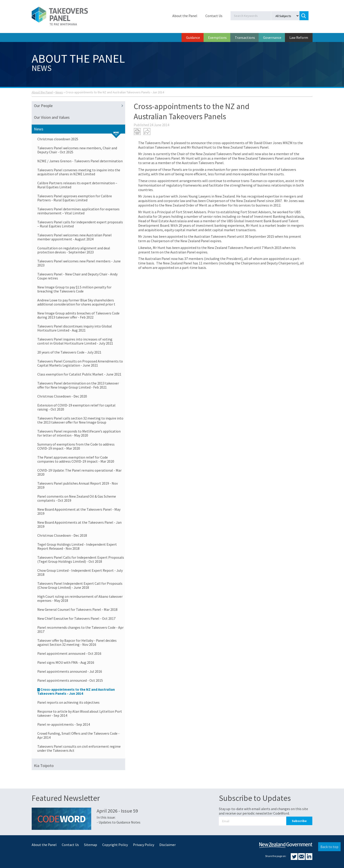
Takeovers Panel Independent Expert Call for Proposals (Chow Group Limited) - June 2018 (80, 585)
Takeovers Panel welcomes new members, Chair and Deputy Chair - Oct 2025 (77, 150)
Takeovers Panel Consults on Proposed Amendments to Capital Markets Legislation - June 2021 (80, 363)
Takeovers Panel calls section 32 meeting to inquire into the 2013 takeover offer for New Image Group (80, 420)
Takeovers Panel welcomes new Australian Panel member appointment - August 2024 (74, 237)
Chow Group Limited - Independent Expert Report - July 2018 (80, 572)
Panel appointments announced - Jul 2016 (70, 671)
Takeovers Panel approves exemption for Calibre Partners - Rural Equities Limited (75, 198)
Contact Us (214, 16)
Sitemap (91, 845)
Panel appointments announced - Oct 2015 (70, 680)
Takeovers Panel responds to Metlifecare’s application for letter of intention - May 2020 (79, 433)
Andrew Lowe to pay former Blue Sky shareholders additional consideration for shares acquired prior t (76, 302)
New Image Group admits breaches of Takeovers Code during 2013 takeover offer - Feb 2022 (78, 315)
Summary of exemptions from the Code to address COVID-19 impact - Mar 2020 (76, 446)
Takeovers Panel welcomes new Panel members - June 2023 (79, 263)
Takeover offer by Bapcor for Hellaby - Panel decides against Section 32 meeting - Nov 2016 (77, 642)
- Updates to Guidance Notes (119, 822)
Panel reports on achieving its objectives (68, 702)
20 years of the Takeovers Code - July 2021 (69, 352)
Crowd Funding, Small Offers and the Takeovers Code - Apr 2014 (78, 735)
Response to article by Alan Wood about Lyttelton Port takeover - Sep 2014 (80, 713)
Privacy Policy (144, 845)
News (59, 92)
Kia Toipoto (44, 766)
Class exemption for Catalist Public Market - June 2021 (79, 374)
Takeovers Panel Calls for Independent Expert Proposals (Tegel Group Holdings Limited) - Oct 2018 (81, 559)
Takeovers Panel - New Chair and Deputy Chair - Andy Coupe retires (77, 276)
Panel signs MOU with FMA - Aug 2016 (66, 662)
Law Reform (299, 37)
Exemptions (217, 37)
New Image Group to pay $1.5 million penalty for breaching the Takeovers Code (74, 289)
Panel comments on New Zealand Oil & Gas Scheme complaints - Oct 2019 (77, 498)
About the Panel (185, 16)
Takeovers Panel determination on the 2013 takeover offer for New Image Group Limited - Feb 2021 (78, 385)
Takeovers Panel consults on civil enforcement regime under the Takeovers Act (79, 748)
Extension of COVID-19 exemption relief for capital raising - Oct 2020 (76, 407)
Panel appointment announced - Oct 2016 (69, 653)
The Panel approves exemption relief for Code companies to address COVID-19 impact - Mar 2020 (76, 459)
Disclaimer (168, 845)
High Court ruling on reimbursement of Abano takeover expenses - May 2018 (80, 598)
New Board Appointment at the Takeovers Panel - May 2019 (79, 511)
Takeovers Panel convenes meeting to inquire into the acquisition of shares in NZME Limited (79, 172)
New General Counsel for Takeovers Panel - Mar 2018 (77, 609)
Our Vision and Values (52, 117)
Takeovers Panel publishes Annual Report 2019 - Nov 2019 (78, 485)
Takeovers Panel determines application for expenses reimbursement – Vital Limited (78, 211)
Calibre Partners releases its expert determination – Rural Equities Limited (77, 185)
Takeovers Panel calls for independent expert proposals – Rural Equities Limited (80, 224)
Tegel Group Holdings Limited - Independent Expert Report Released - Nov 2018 (77, 546)
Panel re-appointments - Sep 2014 (64, 724)
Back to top (329, 847)
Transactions (245, 37)
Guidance (193, 37)
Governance (272, 37)
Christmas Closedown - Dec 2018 (62, 535)
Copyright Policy (115, 845)
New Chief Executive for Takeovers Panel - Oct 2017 (76, 618)
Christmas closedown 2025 (58, 139)
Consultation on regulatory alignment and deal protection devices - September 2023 (74, 250)
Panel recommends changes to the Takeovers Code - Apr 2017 (80, 629)
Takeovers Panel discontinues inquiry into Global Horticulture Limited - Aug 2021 (75, 328)
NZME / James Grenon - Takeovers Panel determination (80, 161)
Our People (80, 106)
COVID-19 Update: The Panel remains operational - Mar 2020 (79, 472)
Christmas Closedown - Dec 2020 (62, 396)
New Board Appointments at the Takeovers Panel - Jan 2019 (79, 524)
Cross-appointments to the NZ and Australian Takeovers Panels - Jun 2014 (76, 691)
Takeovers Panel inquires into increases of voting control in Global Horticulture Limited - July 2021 (75, 341)
